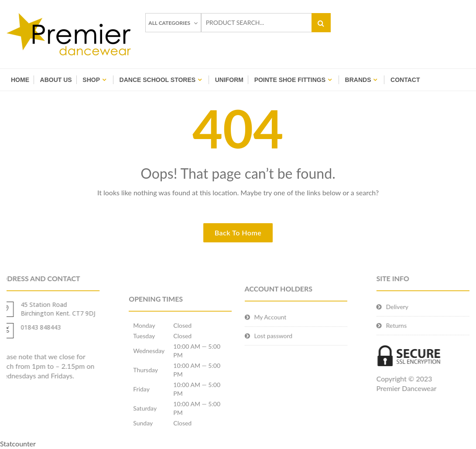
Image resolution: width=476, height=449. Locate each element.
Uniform (229, 80)
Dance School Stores (158, 80)
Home (20, 80)
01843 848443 (27, 327)
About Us (56, 80)
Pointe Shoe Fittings (290, 80)
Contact (405, 80)
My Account (271, 325)
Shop (91, 80)
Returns (409, 325)
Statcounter (18, 444)
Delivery (410, 307)
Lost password (274, 344)
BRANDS (358, 80)
